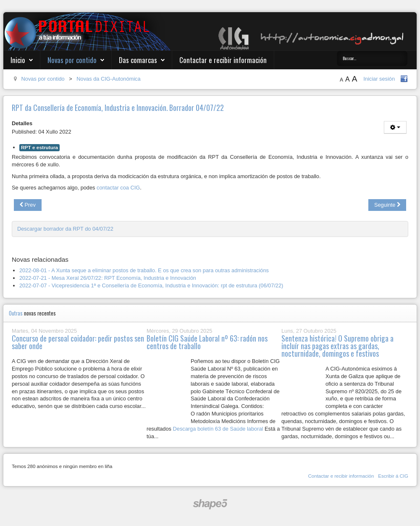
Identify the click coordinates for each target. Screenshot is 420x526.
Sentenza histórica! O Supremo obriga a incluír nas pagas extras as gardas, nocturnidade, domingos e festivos (337, 346)
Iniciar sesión (379, 79)
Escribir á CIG (393, 476)
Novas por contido (72, 60)
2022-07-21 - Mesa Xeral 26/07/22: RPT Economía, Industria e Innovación (108, 278)
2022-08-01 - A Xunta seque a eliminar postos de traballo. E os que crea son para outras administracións (144, 270)
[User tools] (395, 127)
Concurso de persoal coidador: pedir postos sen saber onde (78, 342)
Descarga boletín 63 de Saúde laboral (218, 429)
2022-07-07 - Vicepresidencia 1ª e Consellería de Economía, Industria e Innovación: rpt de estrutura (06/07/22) (151, 285)
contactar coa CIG (118, 188)
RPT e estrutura (39, 147)
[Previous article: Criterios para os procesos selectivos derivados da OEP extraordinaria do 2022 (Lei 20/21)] (28, 205)
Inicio (18, 60)
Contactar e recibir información (223, 60)
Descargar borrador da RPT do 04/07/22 (65, 229)
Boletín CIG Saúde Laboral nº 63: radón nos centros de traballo (207, 342)
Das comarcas (138, 60)
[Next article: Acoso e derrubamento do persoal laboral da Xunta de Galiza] (387, 205)
